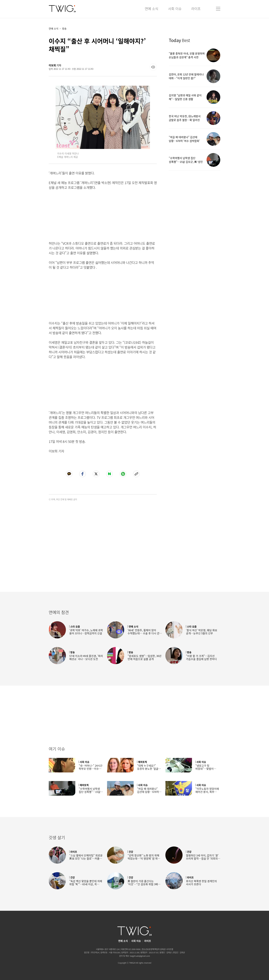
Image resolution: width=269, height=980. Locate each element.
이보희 (52, 65)
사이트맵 (170, 949)
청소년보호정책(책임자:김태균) (154, 949)
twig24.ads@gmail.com (140, 956)
